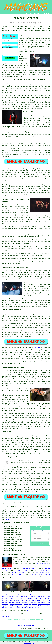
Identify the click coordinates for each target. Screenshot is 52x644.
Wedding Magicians (30, 604)
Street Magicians (38, 602)
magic (33, 473)
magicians (12, 358)
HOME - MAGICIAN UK (26, 625)
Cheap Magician (11, 595)
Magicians (5, 347)
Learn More (27, 643)
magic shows (44, 517)
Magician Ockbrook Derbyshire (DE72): (15, 27)
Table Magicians (44, 595)
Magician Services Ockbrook (16, 523)
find (7, 506)
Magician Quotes (8, 602)
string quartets (42, 563)
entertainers (20, 578)
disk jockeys (23, 571)
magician (9, 362)
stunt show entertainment (41, 574)
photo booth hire (28, 569)
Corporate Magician (37, 597)
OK (33, 643)
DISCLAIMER (47, 14)
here (7, 519)
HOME (26, 14)
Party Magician (23, 595)
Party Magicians (39, 606)
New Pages (8, 631)
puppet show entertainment (23, 567)
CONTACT (40, 14)
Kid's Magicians (16, 606)
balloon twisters (44, 571)
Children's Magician (34, 599)
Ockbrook (38, 347)
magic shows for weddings (12, 470)
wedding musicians (18, 572)
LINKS (31, 14)
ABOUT (35, 14)
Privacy (49, 631)
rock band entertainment (30, 565)
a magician (44, 561)
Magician (25, 600)
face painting (16, 574)
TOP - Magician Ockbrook (10, 617)
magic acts (37, 460)
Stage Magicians (44, 604)
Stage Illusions (17, 599)
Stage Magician (21, 597)
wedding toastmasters (43, 572)
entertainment (46, 558)
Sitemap (3, 631)
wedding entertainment (21, 576)
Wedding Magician (35, 600)
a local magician (17, 490)
